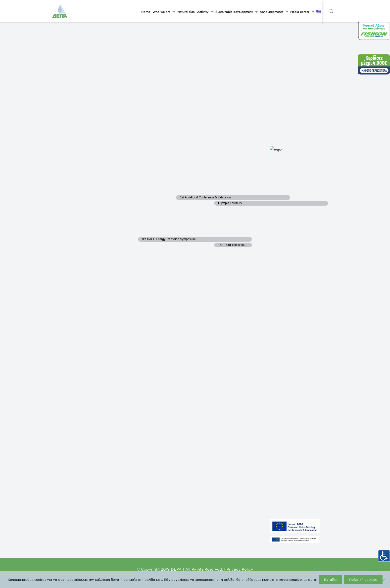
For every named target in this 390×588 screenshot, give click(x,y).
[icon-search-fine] (331, 11)
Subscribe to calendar (299, 280)
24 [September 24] (298, 189)
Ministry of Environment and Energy (149, 445)
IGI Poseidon (134, 497)
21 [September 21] (183, 189)
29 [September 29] (222, 231)
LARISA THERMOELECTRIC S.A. (75, 504)
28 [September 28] (184, 231)
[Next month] (74, 35)
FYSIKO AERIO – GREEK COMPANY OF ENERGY (85, 445)
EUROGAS (133, 490)
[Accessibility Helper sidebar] (384, 553)
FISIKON (131, 460)
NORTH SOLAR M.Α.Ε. (69, 460)
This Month (93, 36)
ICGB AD (132, 504)
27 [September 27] (146, 231)
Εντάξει (330, 580)
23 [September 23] (260, 189)
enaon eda (132, 475)
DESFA (130, 467)
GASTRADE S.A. (65, 452)
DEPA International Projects (143, 482)
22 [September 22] (222, 189)
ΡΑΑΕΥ (130, 452)
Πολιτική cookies (363, 580)
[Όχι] (384, 580)
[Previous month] (65, 35)
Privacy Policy (240, 569)
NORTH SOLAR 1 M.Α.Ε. (69, 467)
